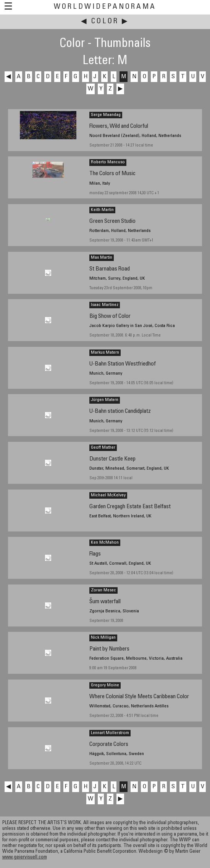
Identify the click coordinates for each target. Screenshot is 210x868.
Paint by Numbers (109, 649)
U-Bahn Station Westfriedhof (123, 364)
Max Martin (102, 258)
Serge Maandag (106, 115)
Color (105, 22)
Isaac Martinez (105, 305)
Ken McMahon (105, 543)
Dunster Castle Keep (112, 459)
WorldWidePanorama (105, 7)
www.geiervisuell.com (25, 858)
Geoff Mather (103, 448)
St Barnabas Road (110, 269)
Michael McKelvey (108, 495)
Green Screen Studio (112, 221)
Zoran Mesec (103, 590)
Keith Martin (102, 210)
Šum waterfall (105, 602)
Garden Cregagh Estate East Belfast (130, 507)
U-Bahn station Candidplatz (120, 411)
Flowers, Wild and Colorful (119, 126)
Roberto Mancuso (108, 162)
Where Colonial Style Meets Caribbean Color (139, 697)
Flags (95, 554)
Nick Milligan (103, 638)
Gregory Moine (105, 685)
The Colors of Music (112, 174)
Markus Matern (105, 353)
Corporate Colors (109, 745)
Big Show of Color (110, 316)
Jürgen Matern (105, 400)
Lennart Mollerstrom (110, 733)
